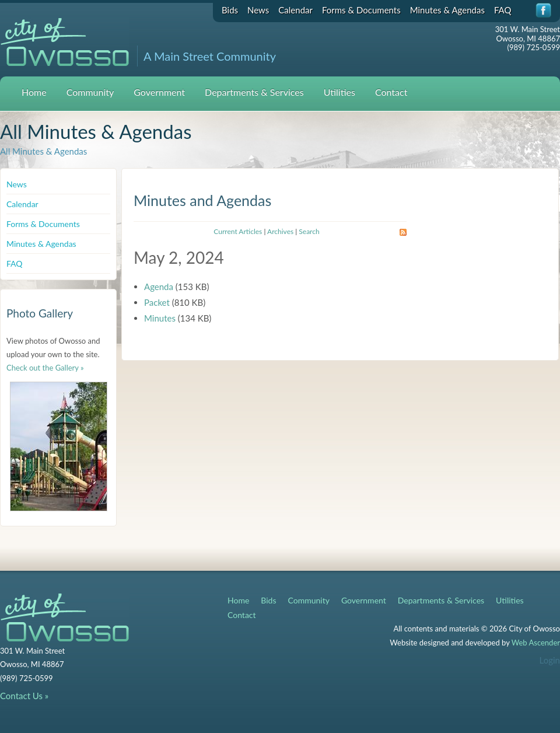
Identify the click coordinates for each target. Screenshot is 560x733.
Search (309, 231)
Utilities (339, 92)
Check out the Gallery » (45, 368)
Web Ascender (536, 643)
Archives (280, 231)
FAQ (503, 10)
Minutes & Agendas (447, 10)
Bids (230, 10)
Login (550, 660)
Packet (157, 302)
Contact (391, 92)
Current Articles (238, 231)
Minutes (160, 318)
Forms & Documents (361, 10)
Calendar (295, 10)
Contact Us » (24, 696)
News (258, 10)
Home (34, 92)
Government (159, 92)
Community (90, 92)
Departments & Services (254, 92)
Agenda (159, 287)
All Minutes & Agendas (43, 151)
